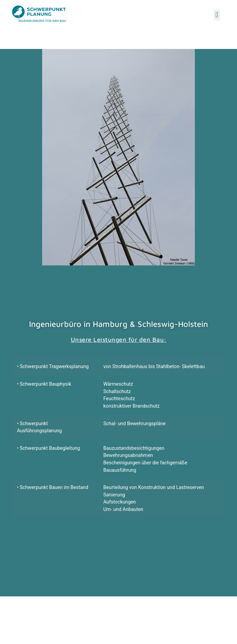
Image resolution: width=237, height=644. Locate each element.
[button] (217, 15)
